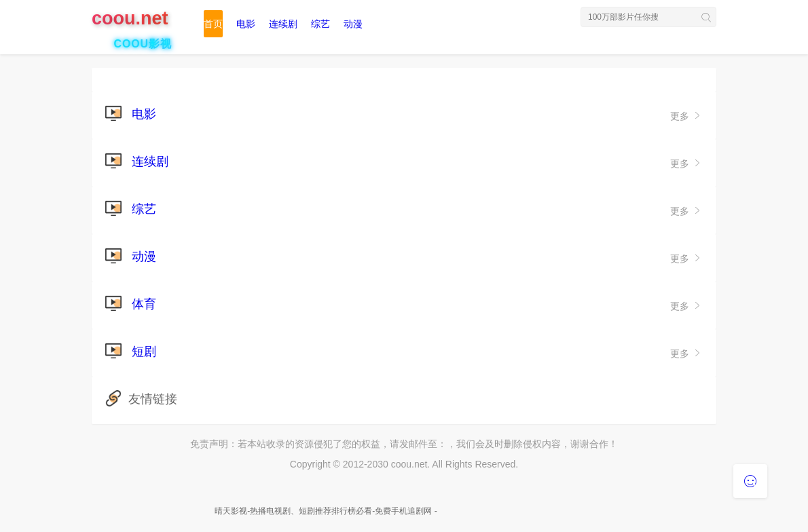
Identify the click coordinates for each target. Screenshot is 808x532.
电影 (246, 24)
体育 (144, 304)
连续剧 (283, 24)
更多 (686, 116)
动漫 (353, 24)
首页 (213, 24)
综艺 (320, 24)
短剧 (144, 351)
